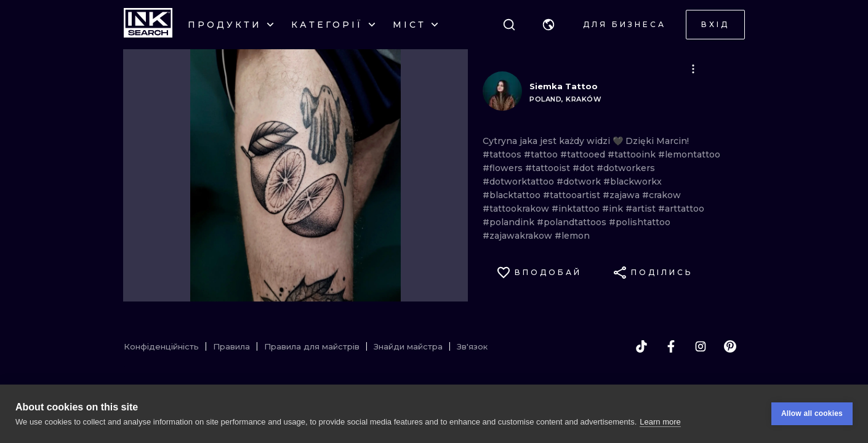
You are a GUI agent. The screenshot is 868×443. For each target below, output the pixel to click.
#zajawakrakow (519, 236)
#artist (642, 209)
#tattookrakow (517, 209)
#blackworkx (633, 182)
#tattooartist (573, 195)
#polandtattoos (573, 222)
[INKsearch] (148, 25)
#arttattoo (681, 209)
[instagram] (701, 346)
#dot (585, 168)
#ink (614, 209)
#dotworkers (626, 168)
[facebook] (671, 346)
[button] (549, 25)
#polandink (510, 222)
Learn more (660, 422)
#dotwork (580, 182)
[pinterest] (730, 346)
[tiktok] (641, 346)
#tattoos (503, 154)
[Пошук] (509, 25)
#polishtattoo (640, 222)
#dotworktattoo (520, 182)
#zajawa (622, 195)
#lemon (572, 236)
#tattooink (633, 154)
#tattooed (584, 154)
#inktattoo (577, 209)
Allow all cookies (812, 413)
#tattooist (549, 168)
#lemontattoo (689, 154)
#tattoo (542, 154)
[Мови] (549, 25)
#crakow (661, 195)
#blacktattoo (513, 195)
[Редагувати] (693, 69)
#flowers (504, 168)
